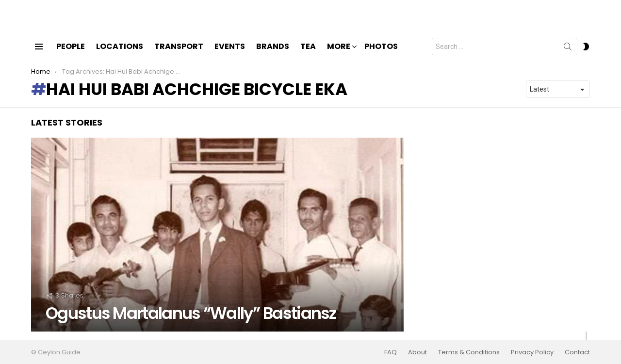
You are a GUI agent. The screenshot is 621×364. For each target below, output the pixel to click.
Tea (308, 55)
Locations (120, 55)
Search (568, 57)
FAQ (391, 352)
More (339, 55)
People (71, 55)
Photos (381, 55)
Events (230, 55)
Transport (179, 55)
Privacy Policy (532, 352)
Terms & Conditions (469, 352)
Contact (577, 352)
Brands (273, 55)
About (417, 352)
